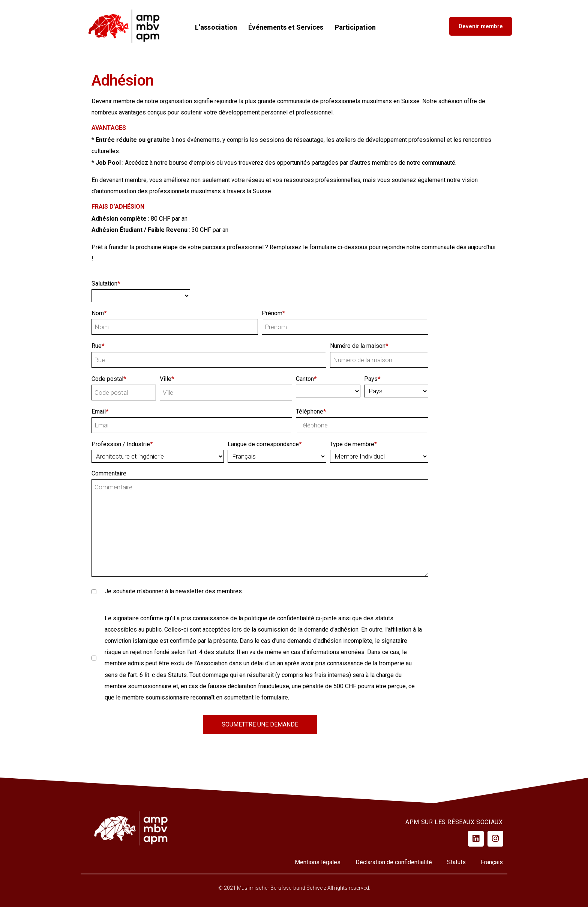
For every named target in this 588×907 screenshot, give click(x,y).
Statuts (456, 862)
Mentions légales (318, 862)
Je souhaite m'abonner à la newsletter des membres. (167, 591)
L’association (216, 27)
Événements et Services (286, 27)
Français (492, 862)
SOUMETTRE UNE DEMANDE (260, 724)
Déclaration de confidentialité (394, 862)
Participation (355, 27)
